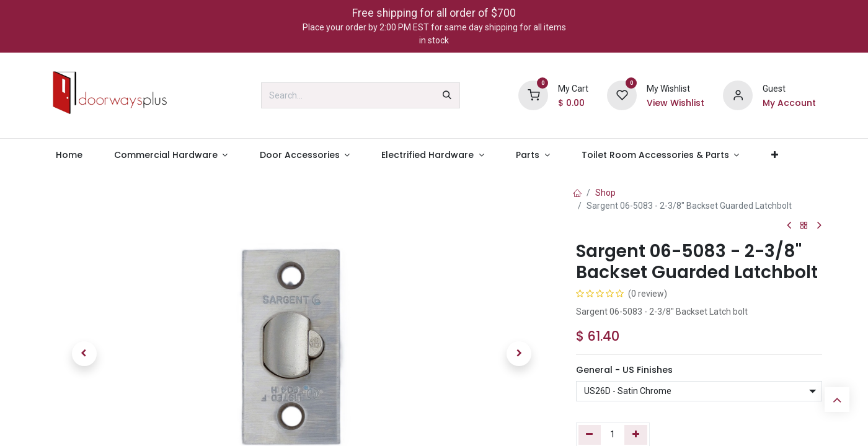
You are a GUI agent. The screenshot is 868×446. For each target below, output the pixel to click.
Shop (605, 193)
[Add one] (636, 435)
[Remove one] (590, 435)
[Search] (447, 95)
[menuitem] (69, 155)
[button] (84, 354)
